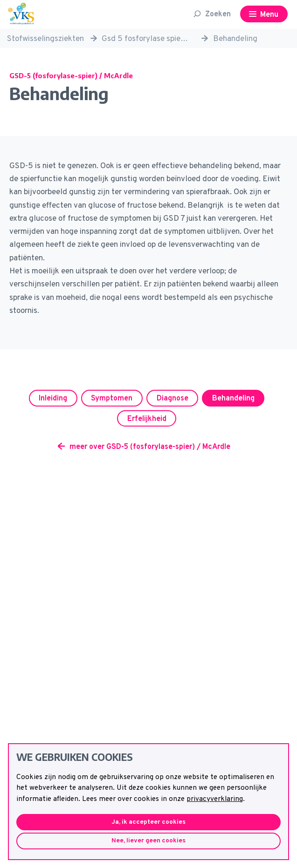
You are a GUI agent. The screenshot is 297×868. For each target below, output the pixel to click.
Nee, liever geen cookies (148, 841)
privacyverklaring (215, 799)
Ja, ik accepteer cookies (148, 822)
